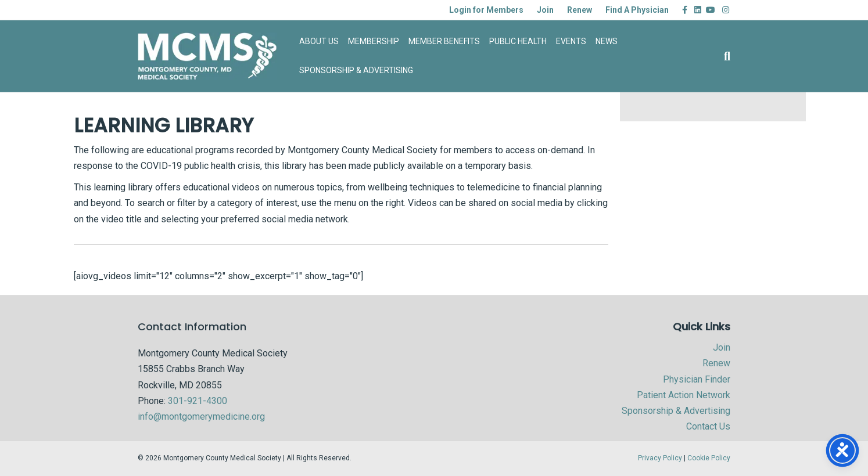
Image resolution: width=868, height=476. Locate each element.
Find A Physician (637, 10)
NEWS (607, 41)
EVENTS (571, 41)
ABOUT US (319, 41)
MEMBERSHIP (374, 41)
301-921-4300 (198, 401)
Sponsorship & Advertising (676, 411)
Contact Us (708, 426)
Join (545, 10)
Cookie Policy (709, 458)
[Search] (725, 56)
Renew (580, 10)
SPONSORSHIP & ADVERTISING (356, 70)
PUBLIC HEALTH (518, 41)
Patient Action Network (684, 395)
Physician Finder (697, 379)
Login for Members (486, 10)
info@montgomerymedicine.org (201, 416)
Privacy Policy (660, 458)
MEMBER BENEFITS (444, 41)
